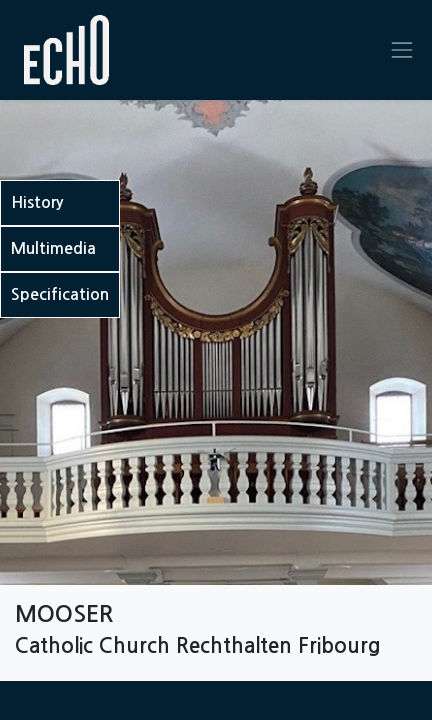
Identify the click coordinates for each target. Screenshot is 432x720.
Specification (60, 294)
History (37, 202)
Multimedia (53, 248)
